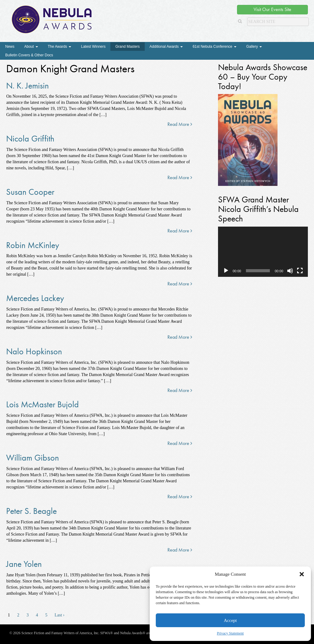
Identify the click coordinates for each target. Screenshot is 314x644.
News (10, 47)
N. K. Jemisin (27, 86)
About (31, 47)
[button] (302, 574)
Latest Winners (93, 47)
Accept (230, 620)
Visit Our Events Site (272, 9)
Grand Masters (127, 47)
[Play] (226, 271)
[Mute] (290, 271)
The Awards (59, 47)
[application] (263, 252)
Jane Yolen (24, 564)
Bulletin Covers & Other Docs (29, 55)
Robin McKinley (33, 245)
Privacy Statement (230, 633)
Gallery (254, 47)
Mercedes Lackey (35, 298)
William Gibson (33, 458)
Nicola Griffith (30, 139)
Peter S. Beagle (31, 511)
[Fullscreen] (300, 271)
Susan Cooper (30, 192)
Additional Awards (166, 47)
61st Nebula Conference (214, 47)
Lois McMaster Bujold (42, 404)
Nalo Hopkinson (34, 351)
